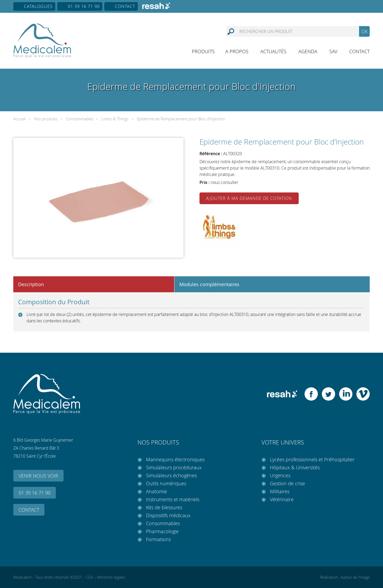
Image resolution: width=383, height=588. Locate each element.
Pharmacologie (162, 531)
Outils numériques (166, 483)
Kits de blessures (164, 507)
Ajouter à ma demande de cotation (249, 198)
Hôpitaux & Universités (295, 467)
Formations (158, 539)
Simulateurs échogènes (171, 475)
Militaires (280, 491)
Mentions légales (111, 577)
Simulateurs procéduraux (174, 467)
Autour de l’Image (355, 577)
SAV (333, 51)
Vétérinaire (282, 499)
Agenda (308, 51)
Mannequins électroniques (175, 459)
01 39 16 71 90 (84, 6)
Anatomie (157, 491)
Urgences (280, 475)
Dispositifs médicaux (168, 515)
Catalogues (38, 6)
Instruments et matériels (173, 499)
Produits (203, 51)
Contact (125, 6)
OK (364, 31)
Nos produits (46, 119)
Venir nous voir (38, 476)
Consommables (80, 119)
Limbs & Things (115, 119)
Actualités (273, 51)
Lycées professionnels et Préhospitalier (312, 459)
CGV (89, 577)
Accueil (19, 119)
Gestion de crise (288, 483)
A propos (237, 51)
